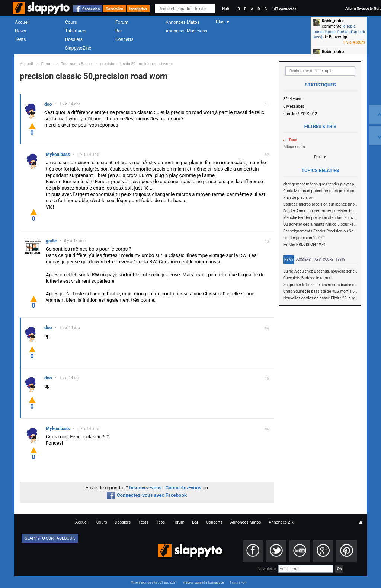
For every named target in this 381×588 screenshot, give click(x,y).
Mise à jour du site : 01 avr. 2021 (154, 582)
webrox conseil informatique (204, 582)
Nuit (225, 9)
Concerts (124, 39)
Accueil (22, 22)
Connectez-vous (184, 488)
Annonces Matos (183, 22)
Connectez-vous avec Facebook (147, 495)
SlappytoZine (78, 48)
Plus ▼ (320, 157)
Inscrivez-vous (145, 488)
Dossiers (74, 39)
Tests (20, 39)
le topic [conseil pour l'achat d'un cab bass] (339, 32)
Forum (122, 22)
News (20, 31)
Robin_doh (332, 21)
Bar (119, 31)
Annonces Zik (281, 522)
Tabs (317, 260)
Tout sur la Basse (76, 64)
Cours (71, 22)
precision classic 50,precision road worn (136, 64)
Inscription (138, 9)
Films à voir (238, 582)
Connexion (91, 9)
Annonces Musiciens (186, 31)
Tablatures (76, 31)
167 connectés (284, 9)
